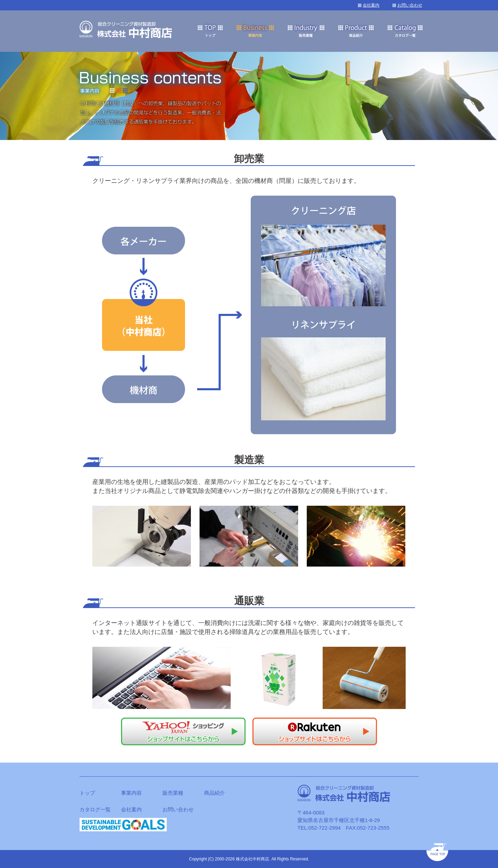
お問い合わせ (410, 5)
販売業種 (173, 793)
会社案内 (371, 5)
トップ (87, 793)
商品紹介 (214, 793)
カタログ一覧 (95, 809)
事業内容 (131, 793)
